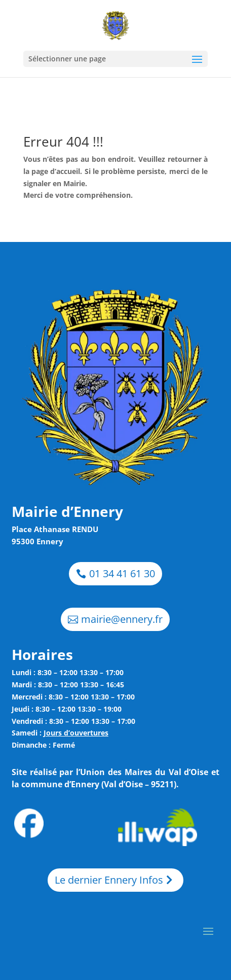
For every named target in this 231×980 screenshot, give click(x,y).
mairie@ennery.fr (122, 619)
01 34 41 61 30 (122, 573)
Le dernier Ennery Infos (109, 880)
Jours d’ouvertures (76, 733)
